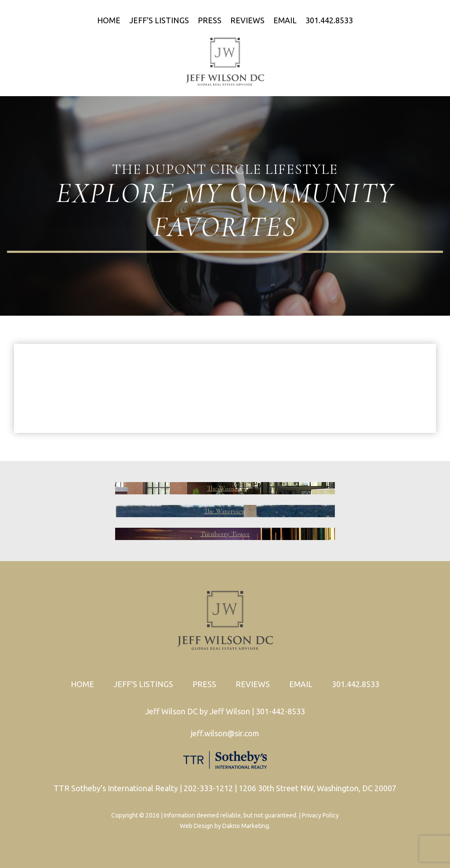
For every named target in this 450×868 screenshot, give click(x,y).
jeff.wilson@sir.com (225, 733)
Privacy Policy (320, 815)
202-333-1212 (208, 788)
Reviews (247, 20)
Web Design (196, 826)
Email (285, 20)
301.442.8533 (329, 20)
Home (109, 20)
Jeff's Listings (159, 20)
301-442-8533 (280, 711)
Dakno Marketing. (246, 826)
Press (210, 20)
